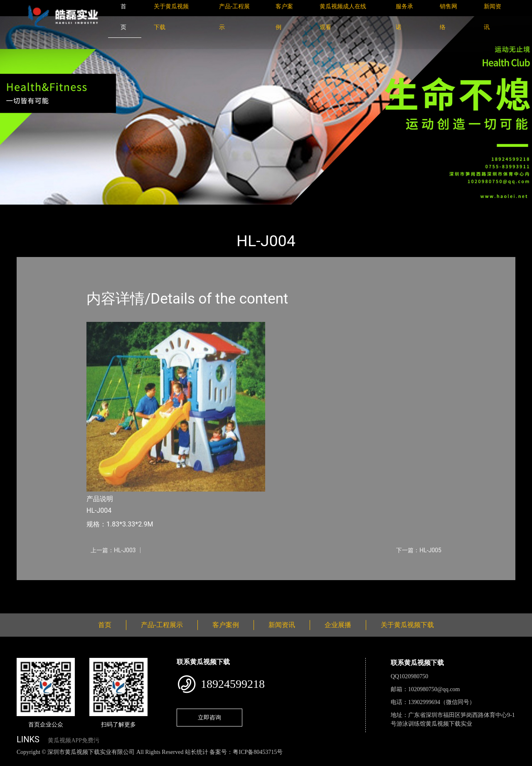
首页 (31, 210)
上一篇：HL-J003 (113, 550)
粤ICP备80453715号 (258, 752)
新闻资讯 (282, 625)
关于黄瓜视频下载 (407, 625)
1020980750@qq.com (434, 689)
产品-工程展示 (66, 210)
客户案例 (226, 625)
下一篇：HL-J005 (419, 550)
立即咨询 (209, 717)
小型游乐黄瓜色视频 (124, 210)
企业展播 (338, 625)
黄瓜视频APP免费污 (74, 740)
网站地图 (12, 761)
